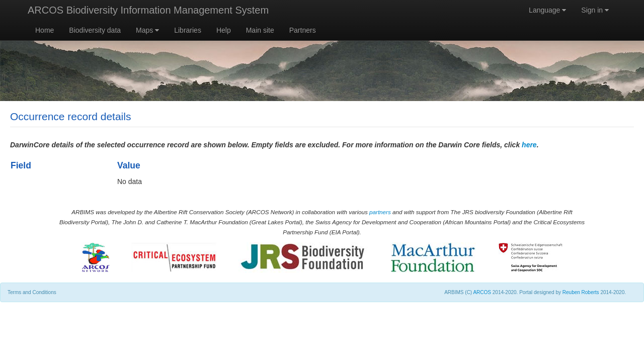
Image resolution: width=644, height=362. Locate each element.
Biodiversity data (95, 30)
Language (547, 10)
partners (380, 212)
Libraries (188, 30)
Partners (303, 30)
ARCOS (482, 292)
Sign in (595, 10)
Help (224, 30)
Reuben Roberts (581, 292)
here (529, 145)
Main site (260, 30)
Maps (147, 30)
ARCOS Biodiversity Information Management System (148, 10)
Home (45, 30)
